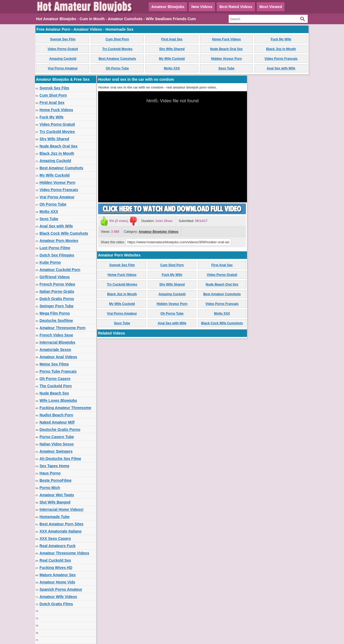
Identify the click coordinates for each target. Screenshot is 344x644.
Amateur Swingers (56, 451)
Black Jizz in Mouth (281, 49)
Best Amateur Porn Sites (62, 524)
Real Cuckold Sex (55, 560)
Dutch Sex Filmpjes (57, 255)
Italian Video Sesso (57, 444)
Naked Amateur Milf (57, 422)
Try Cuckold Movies (117, 49)
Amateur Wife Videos (58, 597)
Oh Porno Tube (117, 68)
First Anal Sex (172, 39)
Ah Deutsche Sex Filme (60, 459)
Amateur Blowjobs (168, 7)
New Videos (202, 7)
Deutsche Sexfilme (56, 321)
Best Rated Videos (236, 7)
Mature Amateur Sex (58, 575)
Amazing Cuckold (63, 59)
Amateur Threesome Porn (62, 328)
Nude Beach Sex (54, 393)
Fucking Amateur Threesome (65, 408)
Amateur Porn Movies (59, 241)
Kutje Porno (50, 262)
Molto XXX (172, 68)
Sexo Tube (227, 68)
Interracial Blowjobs (57, 342)
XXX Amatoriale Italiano (61, 531)
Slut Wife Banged (55, 502)
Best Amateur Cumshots (117, 59)
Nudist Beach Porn (56, 415)
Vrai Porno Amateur (63, 68)
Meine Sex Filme (54, 364)
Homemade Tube (55, 517)
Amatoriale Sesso (55, 350)
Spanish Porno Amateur (61, 589)
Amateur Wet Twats (57, 495)
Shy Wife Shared (172, 49)
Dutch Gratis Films (56, 604)
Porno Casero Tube (57, 437)
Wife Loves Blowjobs (58, 400)
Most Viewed (271, 7)
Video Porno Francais (281, 59)
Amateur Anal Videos (58, 357)
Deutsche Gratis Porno (60, 430)
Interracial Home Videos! (62, 509)
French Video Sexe (56, 335)
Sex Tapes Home (54, 466)
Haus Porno (50, 473)
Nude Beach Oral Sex (226, 49)
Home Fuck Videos (226, 39)
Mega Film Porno (55, 313)
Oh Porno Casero (55, 379)
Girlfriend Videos (55, 277)
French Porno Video (57, 284)
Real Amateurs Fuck (58, 546)
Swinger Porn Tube (57, 306)
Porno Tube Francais (58, 371)
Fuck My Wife (281, 39)
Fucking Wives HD (56, 568)
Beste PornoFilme (55, 480)
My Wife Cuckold (172, 59)
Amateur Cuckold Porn (60, 270)
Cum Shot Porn (117, 39)
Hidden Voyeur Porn (226, 59)
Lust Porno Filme (55, 248)
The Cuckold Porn (56, 386)
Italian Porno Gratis (57, 291)
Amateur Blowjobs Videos (159, 232)
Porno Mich (50, 488)
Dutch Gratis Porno (57, 299)
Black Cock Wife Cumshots (64, 233)
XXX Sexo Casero (55, 539)
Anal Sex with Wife (281, 68)
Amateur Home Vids (57, 582)
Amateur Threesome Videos (64, 553)
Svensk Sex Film (63, 39)
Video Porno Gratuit (63, 49)
